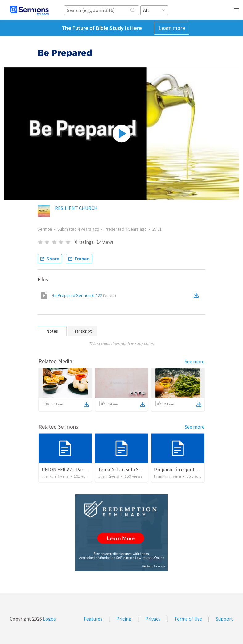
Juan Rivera (109, 476)
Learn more (172, 28)
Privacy (153, 619)
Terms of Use (188, 619)
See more (195, 361)
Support (224, 619)
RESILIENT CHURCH (76, 208)
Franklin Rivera (55, 476)
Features (93, 619)
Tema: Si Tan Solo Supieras (126, 469)
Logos (49, 619)
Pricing (124, 619)
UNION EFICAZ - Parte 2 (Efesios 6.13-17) (84, 469)
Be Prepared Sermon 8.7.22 (84, 295)
